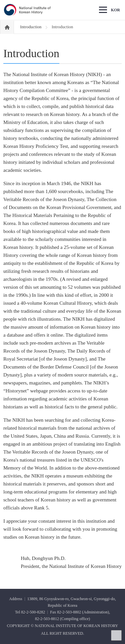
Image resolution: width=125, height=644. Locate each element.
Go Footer (0, 0)
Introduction (31, 27)
